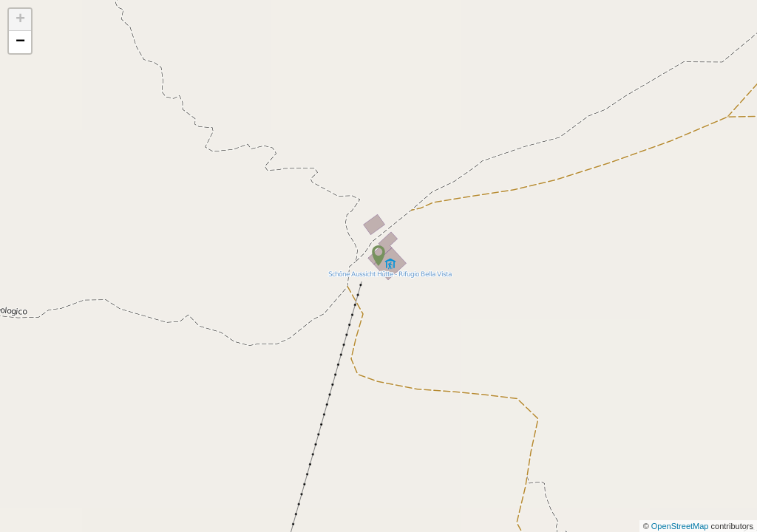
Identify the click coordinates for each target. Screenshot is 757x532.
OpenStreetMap (681, 526)
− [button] (20, 42)
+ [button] (20, 20)
